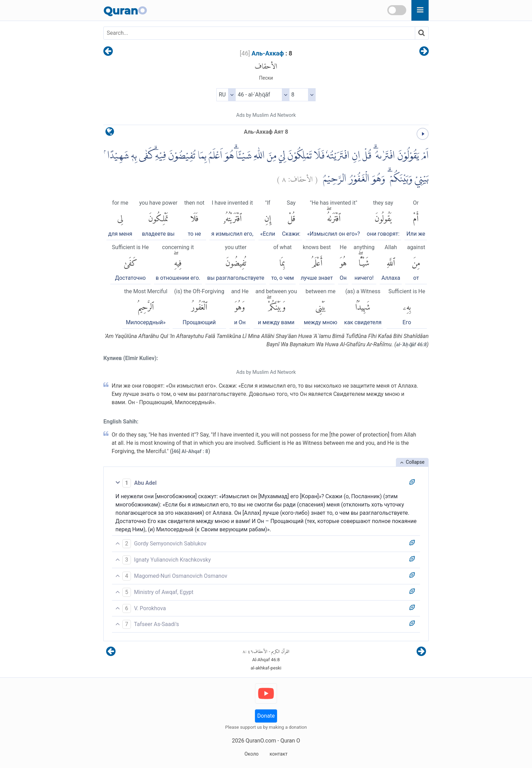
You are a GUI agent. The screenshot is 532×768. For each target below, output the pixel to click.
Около (251, 754)
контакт (278, 754)
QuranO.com (261, 741)
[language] (110, 133)
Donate (266, 716)
